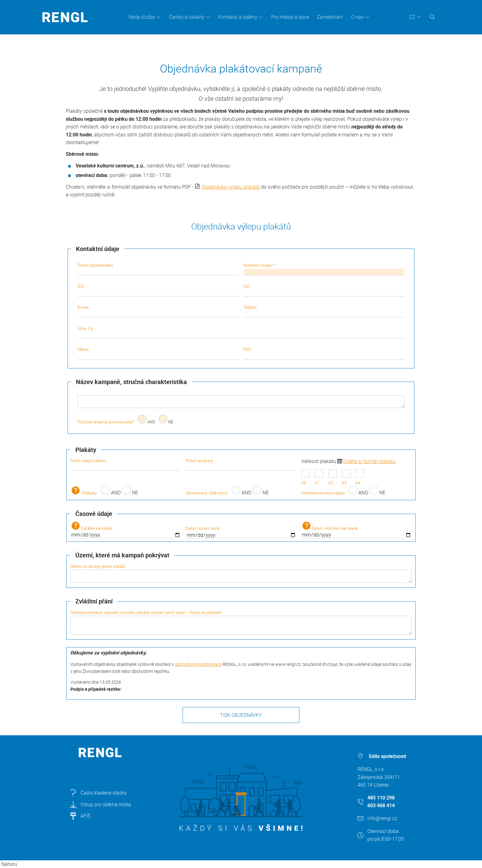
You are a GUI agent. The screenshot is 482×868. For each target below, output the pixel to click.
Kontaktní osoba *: (324, 269)
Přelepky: (84, 493)
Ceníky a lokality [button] (187, 17)
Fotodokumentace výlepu (323, 493)
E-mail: (158, 311)
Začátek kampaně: (126, 530)
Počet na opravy (241, 464)
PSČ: (324, 353)
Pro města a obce (290, 17)
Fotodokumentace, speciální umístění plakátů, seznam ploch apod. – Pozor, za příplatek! (241, 622)
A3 (346, 477)
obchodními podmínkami (198, 664)
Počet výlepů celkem (126, 464)
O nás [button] (357, 17)
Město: (158, 353)
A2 (333, 477)
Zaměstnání (330, 17)
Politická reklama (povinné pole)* (106, 422)
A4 (360, 477)
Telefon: (324, 311)
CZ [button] (412, 17)
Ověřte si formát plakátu (370, 461)
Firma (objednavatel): (158, 269)
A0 (306, 477)
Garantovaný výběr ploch (207, 493)
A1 (319, 477)
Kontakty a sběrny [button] (238, 17)
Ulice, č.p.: (241, 332)
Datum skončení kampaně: (356, 530)
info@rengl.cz (382, 818)
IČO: (158, 290)
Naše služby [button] (142, 17)
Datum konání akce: (241, 532)
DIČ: (324, 290)
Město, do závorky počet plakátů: (241, 573)
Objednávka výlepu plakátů (230, 187)
